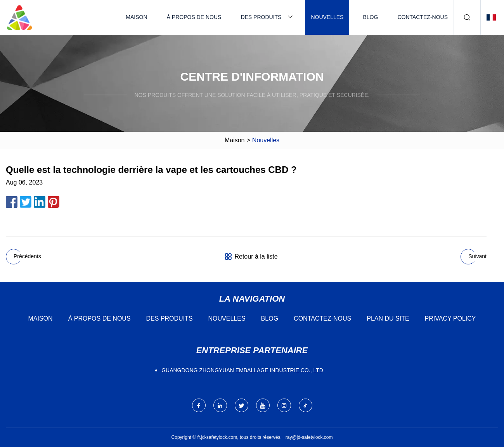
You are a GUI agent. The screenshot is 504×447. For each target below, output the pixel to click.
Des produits (261, 17)
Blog (370, 17)
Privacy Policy (450, 318)
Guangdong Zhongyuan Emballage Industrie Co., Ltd (242, 370)
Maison (136, 17)
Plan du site (388, 318)
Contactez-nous (423, 17)
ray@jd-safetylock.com (309, 437)
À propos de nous (194, 17)
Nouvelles (327, 17)
